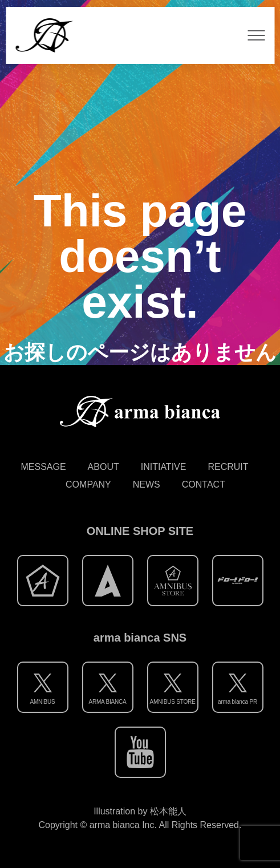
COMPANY (88, 484)
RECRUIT (228, 467)
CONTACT (204, 484)
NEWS (147, 484)
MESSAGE (43, 467)
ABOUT (104, 467)
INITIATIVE (164, 467)
